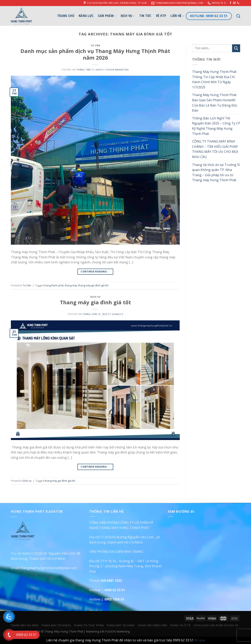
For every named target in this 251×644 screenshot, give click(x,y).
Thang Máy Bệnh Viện (152, 625)
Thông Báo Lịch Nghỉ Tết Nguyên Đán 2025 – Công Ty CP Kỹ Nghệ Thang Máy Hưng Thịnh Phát (216, 126)
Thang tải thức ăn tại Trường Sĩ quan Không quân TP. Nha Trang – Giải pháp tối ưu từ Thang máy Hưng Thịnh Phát (216, 172)
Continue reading (95, 272)
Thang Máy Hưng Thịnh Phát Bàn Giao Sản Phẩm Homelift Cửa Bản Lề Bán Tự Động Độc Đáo (215, 103)
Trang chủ (66, 16)
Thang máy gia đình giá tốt (95, 302)
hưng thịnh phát (54, 285)
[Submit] (236, 48)
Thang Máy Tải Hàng (121, 625)
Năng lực (86, 16)
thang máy (71, 285)
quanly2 (117, 314)
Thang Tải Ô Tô (180, 625)
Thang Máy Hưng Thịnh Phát (64, 631)
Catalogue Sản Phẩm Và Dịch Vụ (216, 625)
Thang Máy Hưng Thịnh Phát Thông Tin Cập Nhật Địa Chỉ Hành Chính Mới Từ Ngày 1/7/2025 (214, 79)
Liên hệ (177, 16)
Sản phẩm (107, 16)
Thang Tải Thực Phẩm (89, 625)
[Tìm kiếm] (238, 16)
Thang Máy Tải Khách (56, 625)
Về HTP (161, 16)
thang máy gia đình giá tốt (93, 285)
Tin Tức (145, 16)
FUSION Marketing (117, 70)
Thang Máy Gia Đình (25, 625)
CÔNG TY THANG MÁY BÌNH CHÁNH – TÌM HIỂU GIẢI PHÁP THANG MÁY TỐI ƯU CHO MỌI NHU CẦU (215, 149)
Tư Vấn (95, 45)
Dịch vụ (128, 16)
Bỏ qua (200, 640)
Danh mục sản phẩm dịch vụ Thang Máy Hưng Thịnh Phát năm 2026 (95, 54)
